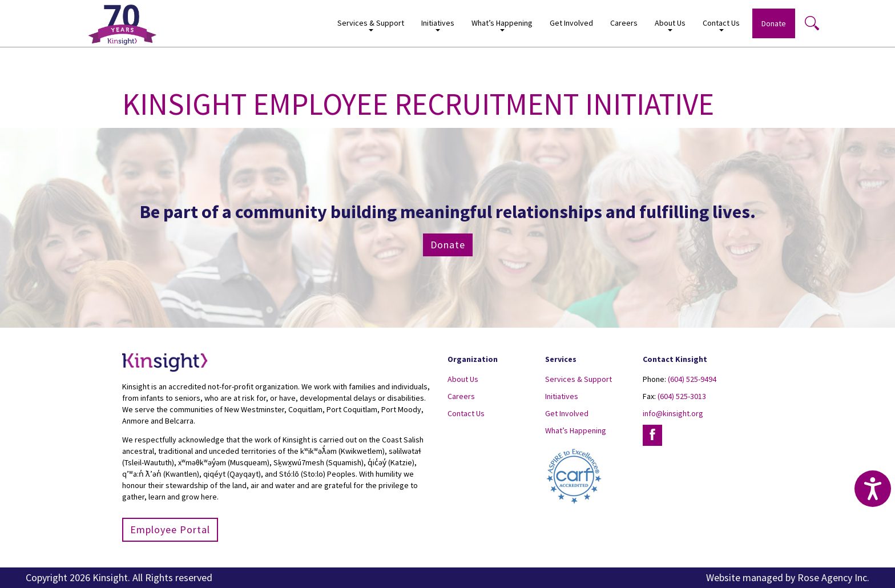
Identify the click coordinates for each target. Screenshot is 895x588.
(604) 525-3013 (682, 396)
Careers (624, 23)
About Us (670, 25)
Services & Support (371, 25)
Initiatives (438, 25)
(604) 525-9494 (692, 379)
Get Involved (571, 23)
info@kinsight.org (673, 413)
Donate (774, 23)
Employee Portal (170, 529)
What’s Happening (502, 25)
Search (812, 23)
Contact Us (721, 25)
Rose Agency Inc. (833, 577)
